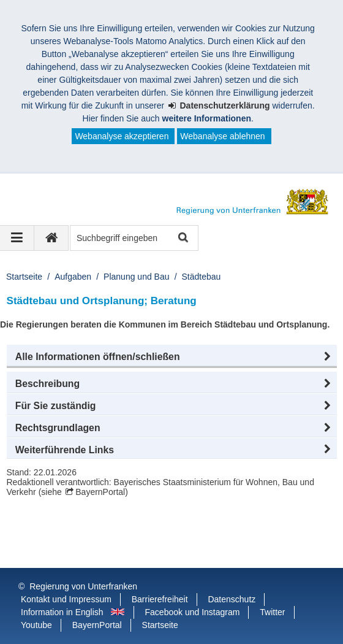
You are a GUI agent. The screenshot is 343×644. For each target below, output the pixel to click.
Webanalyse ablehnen (222, 136)
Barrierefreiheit (160, 599)
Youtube (36, 625)
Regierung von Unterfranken (83, 586)
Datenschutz (232, 599)
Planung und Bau (136, 277)
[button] (172, 357)
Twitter (272, 612)
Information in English (62, 612)
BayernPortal (100, 492)
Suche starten (182, 238)
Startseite (24, 277)
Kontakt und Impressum (66, 599)
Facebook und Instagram (193, 612)
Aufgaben (73, 277)
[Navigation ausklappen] (17, 238)
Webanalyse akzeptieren (122, 136)
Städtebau (202, 277)
